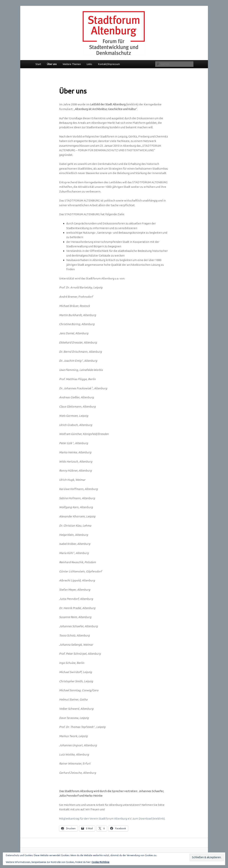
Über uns (52, 64)
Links (89, 64)
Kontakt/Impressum (109, 64)
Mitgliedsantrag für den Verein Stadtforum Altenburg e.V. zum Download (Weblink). (112, 819)
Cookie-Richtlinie (100, 862)
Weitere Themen (72, 64)
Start (38, 64)
